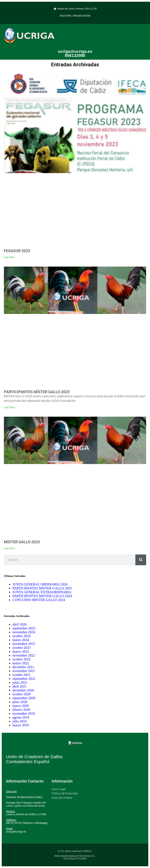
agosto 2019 (21, 717)
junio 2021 (20, 682)
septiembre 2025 (24, 628)
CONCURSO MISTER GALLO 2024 (39, 600)
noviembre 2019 (24, 713)
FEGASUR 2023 (17, 251)
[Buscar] (141, 560)
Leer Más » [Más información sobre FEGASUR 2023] (10, 257)
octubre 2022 (22, 659)
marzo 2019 (21, 725)
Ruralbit (82, 859)
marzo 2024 (21, 640)
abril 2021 (19, 686)
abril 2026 (19, 624)
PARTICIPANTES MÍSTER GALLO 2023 (37, 392)
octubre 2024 (22, 636)
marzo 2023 (21, 651)
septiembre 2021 (24, 679)
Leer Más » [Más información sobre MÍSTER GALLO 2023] (10, 548)
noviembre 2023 (24, 644)
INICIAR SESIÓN (82, 16)
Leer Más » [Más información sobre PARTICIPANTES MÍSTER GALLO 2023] (10, 407)
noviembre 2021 (24, 671)
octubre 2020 (22, 694)
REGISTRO (66, 16)
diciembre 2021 (23, 667)
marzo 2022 (21, 663)
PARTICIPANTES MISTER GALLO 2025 (42, 588)
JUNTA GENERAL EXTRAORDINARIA (42, 592)
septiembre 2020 (24, 698)
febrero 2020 (21, 710)
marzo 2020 (21, 706)
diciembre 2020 (23, 690)
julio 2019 (19, 721)
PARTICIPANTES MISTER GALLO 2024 (42, 596)
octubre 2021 (22, 675)
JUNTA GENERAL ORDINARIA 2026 (40, 584)
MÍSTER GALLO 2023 (22, 542)
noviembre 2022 (24, 655)
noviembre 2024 (24, 632)
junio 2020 (20, 702)
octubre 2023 (22, 648)
